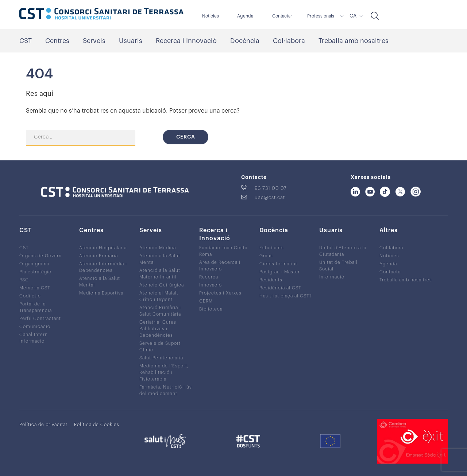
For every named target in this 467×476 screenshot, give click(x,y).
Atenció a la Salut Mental (100, 282)
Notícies (211, 16)
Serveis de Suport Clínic (160, 347)
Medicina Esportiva (101, 293)
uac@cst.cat (270, 197)
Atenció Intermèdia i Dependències (103, 267)
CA (353, 16)
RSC (24, 280)
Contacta (390, 272)
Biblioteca (211, 309)
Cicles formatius (279, 264)
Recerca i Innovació (186, 41)
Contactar (282, 16)
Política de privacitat (43, 425)
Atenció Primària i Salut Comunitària (160, 311)
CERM (206, 301)
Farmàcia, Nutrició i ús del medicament (166, 390)
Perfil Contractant (40, 319)
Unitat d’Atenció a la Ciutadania (343, 251)
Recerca (209, 277)
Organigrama (34, 264)
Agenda (245, 16)
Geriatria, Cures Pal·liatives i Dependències (158, 329)
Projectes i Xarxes (220, 293)
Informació (332, 277)
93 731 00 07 (271, 188)
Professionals (321, 16)
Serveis (94, 41)
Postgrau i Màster (280, 272)
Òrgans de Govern (40, 256)
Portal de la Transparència (36, 307)
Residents (271, 280)
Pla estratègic (35, 272)
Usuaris (131, 41)
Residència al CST (280, 288)
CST (26, 41)
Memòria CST (35, 288)
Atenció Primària (99, 256)
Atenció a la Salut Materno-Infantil (160, 274)
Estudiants (272, 248)
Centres (57, 41)
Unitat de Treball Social (338, 266)
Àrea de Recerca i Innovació (220, 266)
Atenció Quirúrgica (162, 285)
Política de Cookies (97, 425)
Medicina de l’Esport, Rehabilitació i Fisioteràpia (164, 372)
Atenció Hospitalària (103, 248)
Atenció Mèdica (158, 248)
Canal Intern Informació (34, 338)
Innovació (211, 285)
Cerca (186, 137)
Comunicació (35, 327)
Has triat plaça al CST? (286, 296)
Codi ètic (30, 296)
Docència (245, 41)
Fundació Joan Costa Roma (223, 251)
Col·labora (289, 41)
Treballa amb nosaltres (354, 41)
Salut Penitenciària (161, 358)
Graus (266, 256)
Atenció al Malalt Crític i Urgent (159, 296)
